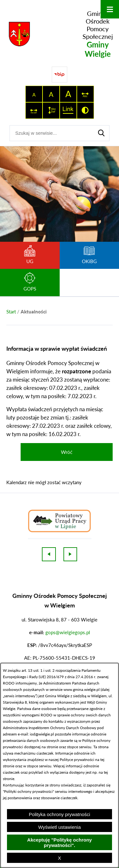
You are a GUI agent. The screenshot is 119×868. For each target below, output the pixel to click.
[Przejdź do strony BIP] (60, 75)
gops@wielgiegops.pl (68, 632)
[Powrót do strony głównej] (11, 312)
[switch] (85, 94)
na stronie (50, 747)
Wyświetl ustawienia (59, 827)
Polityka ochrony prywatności (60, 814)
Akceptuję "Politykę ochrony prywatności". (60, 843)
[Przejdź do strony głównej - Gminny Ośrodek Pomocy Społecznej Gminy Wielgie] (60, 34)
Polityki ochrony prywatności (28, 791)
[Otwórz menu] (110, 9)
